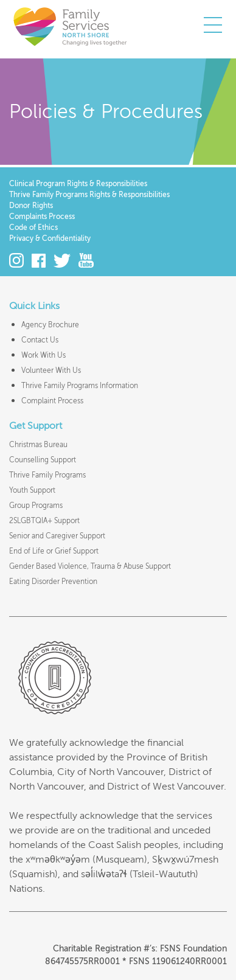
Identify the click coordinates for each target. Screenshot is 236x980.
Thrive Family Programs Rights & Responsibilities (89, 195)
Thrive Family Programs (47, 475)
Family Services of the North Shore (70, 26)
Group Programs (36, 506)
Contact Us (40, 340)
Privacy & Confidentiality (50, 238)
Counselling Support (43, 460)
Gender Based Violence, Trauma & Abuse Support (90, 566)
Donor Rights (31, 206)
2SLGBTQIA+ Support (44, 521)
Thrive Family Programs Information (80, 386)
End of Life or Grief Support (54, 551)
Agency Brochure (50, 325)
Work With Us (43, 355)
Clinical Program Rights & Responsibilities (78, 184)
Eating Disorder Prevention (53, 582)
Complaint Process (52, 401)
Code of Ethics (33, 228)
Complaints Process (42, 217)
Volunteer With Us (51, 370)
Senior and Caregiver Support (57, 536)
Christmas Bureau (38, 445)
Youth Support (32, 490)
